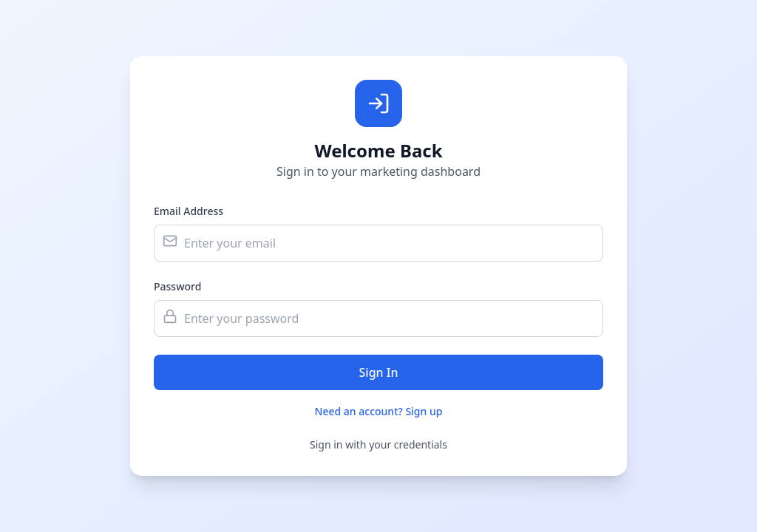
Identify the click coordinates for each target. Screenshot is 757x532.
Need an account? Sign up (379, 411)
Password (177, 286)
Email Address (189, 211)
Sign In (379, 372)
